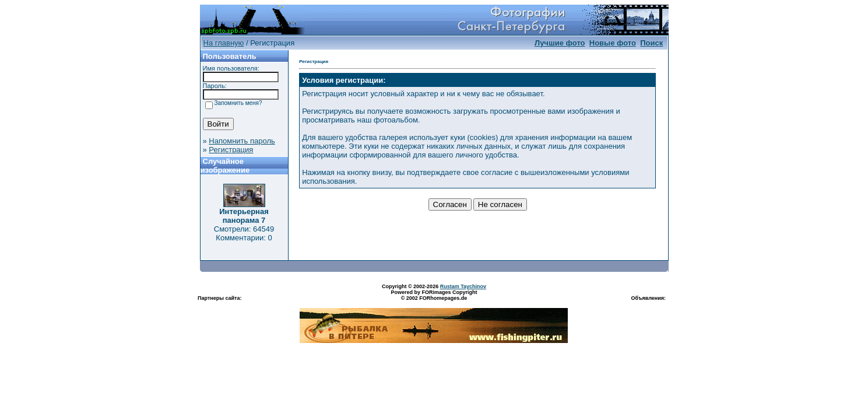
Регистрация (231, 150)
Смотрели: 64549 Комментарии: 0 (244, 233)
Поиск (651, 43)
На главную (224, 43)
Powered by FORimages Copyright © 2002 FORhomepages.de (434, 295)
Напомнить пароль (242, 141)
